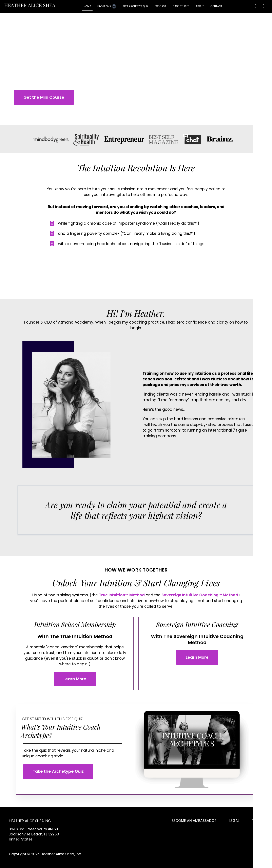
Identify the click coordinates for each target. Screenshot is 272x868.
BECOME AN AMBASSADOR (194, 821)
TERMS (258, 821)
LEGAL (234, 821)
